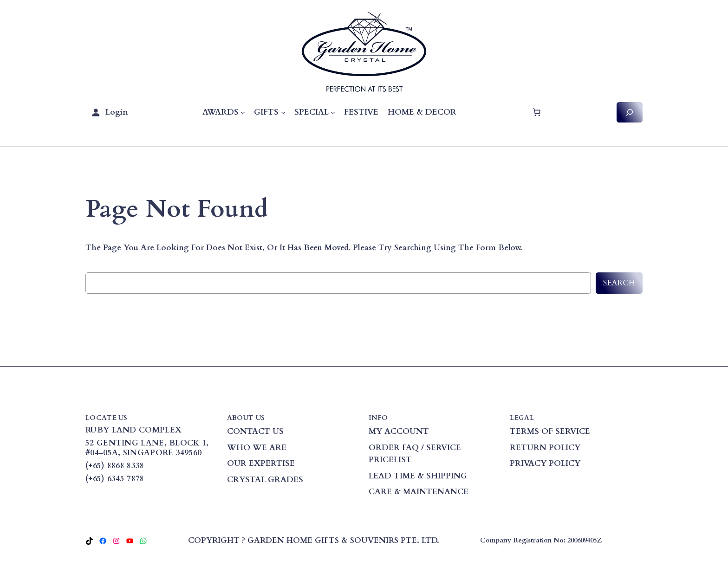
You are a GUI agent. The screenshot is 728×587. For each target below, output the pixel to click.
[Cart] (536, 112)
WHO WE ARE (257, 448)
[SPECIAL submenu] (333, 112)
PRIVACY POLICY (545, 463)
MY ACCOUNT (399, 431)
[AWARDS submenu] (243, 112)
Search (619, 283)
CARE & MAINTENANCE (419, 492)
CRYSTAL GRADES (265, 480)
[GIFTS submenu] (283, 112)
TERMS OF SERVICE (550, 431)
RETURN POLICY (545, 448)
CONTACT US (255, 431)
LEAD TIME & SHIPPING (418, 476)
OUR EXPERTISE (261, 463)
